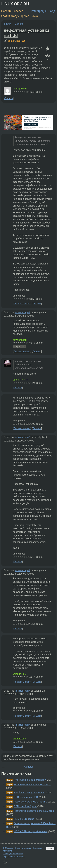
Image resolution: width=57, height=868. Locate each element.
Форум (15, 16)
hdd (18, 41)
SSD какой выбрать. (25, 806)
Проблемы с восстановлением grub (34, 811)
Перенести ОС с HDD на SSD (31, 802)
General (19, 24)
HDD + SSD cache (24, 819)
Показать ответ (22, 304)
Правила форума (23, 848)
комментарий (23, 313)
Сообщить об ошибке (13, 854)
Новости (6, 11)
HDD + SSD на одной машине (31, 831)
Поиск (34, 16)
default (11, 41)
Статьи (6, 16)
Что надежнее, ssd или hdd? (30, 780)
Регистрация (39, 11)
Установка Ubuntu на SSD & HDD (32, 785)
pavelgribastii (20, 89)
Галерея (18, 11)
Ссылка (9, 98)
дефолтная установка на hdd (27, 33)
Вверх (50, 848)
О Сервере (8, 848)
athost (16, 380)
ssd (24, 41)
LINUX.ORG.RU (15, 4)
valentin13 (18, 674)
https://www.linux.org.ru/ (14, 856)
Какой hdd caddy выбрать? (29, 793)
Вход (52, 11)
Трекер (25, 16)
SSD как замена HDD (26, 797)
